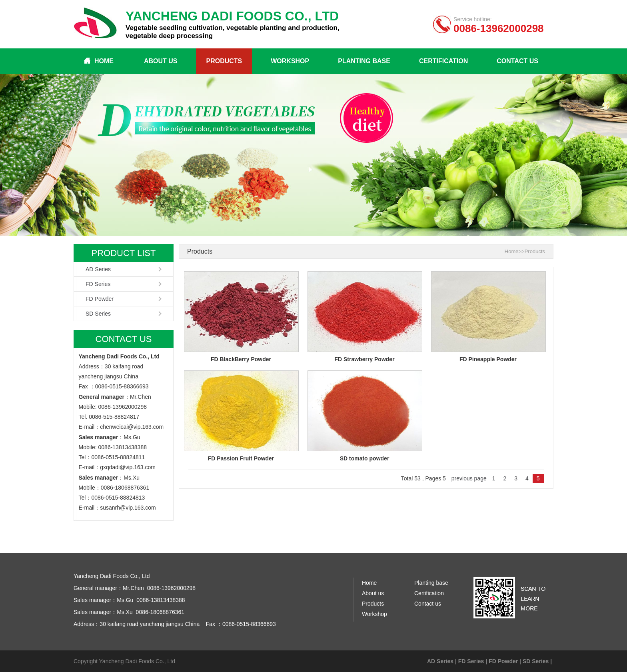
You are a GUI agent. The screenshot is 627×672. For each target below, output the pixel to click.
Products (224, 61)
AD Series (98, 269)
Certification (443, 61)
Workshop (290, 61)
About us (161, 61)
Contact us (517, 61)
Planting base (364, 61)
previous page (469, 478)
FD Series (98, 284)
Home (104, 61)
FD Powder (100, 299)
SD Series (98, 314)
